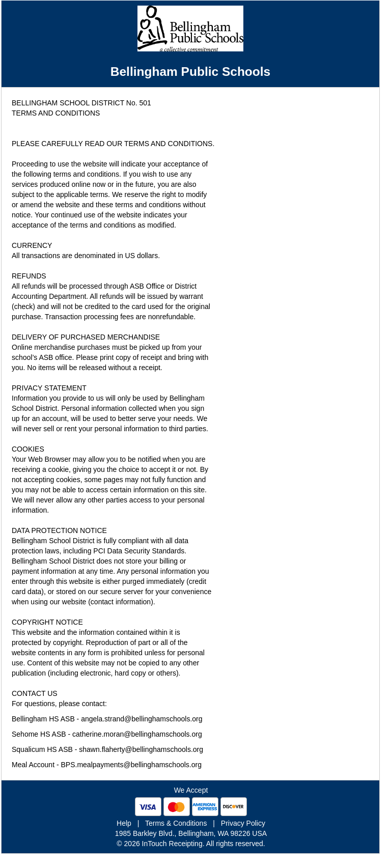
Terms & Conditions (176, 823)
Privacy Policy (243, 823)
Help (124, 823)
